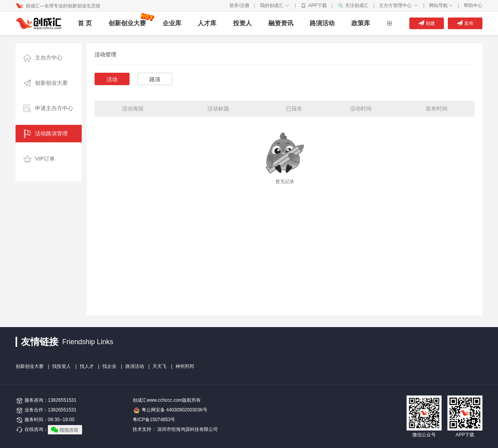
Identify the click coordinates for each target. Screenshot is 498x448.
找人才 (87, 366)
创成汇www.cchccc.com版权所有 (167, 400)
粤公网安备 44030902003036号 (174, 410)
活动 (112, 79)
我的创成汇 (275, 5)
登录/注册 (239, 5)
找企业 (109, 366)
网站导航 (441, 5)
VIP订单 (37, 159)
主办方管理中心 (399, 5)
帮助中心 (473, 5)
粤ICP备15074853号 (154, 420)
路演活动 (322, 23)
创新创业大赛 (127, 23)
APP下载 (317, 5)
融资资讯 (281, 23)
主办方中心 (41, 58)
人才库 (207, 23)
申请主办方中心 (46, 109)
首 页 (85, 23)
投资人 (242, 23)
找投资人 (61, 366)
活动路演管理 (44, 134)
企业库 (172, 23)
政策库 (361, 23)
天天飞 (160, 366)
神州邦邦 (185, 366)
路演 (155, 79)
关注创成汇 (357, 5)
